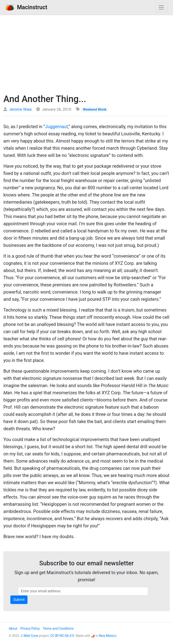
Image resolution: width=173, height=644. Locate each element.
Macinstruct (26, 7)
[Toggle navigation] (161, 7)
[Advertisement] (86, 53)
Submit (19, 600)
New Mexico (108, 636)
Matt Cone (31, 636)
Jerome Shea (20, 109)
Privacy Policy (30, 628)
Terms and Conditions (58, 628)
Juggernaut (56, 127)
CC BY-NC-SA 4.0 (62, 636)
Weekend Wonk (95, 109)
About (13, 628)
